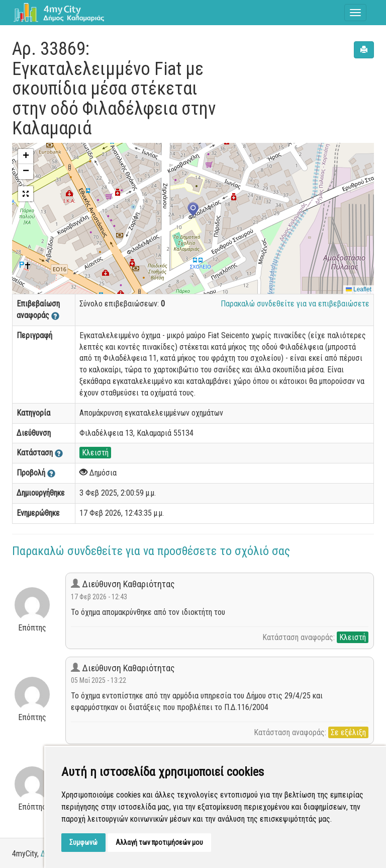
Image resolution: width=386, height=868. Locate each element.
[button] (193, 210)
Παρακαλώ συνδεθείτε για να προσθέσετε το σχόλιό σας (151, 551)
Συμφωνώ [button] (83, 842)
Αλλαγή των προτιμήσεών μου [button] (159, 842)
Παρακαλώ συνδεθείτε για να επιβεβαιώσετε (295, 304)
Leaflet (359, 289)
